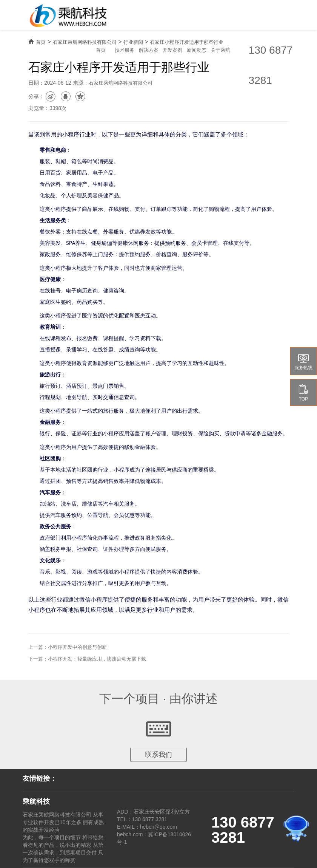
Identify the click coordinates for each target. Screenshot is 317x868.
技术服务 (125, 50)
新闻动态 (197, 50)
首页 (101, 50)
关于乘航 (220, 50)
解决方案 (149, 50)
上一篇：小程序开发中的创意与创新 (68, 647)
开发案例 (172, 50)
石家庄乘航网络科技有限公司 (85, 42)
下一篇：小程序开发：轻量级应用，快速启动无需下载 (87, 659)
